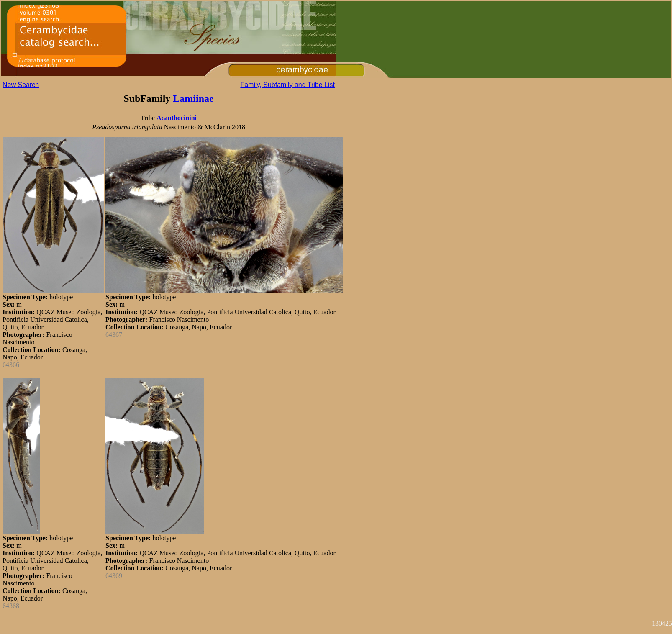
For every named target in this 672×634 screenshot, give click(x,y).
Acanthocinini (177, 118)
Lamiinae (193, 98)
